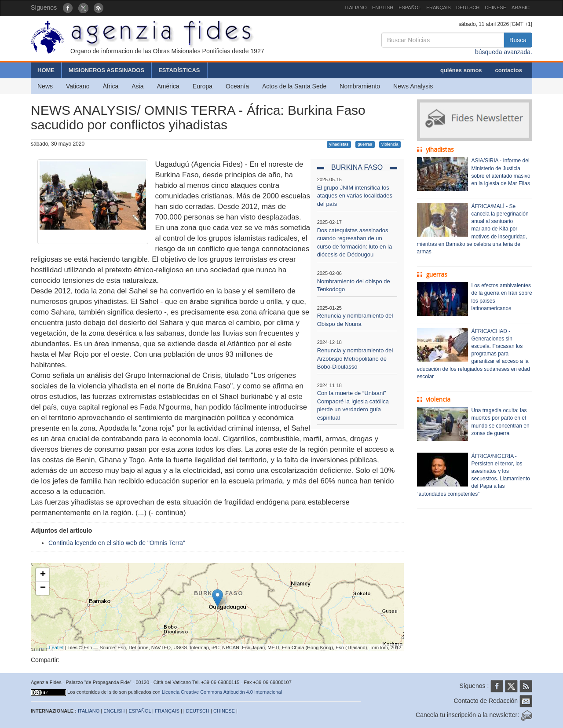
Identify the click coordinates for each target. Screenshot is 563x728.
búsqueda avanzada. (504, 52)
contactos (509, 70)
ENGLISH (383, 7)
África (110, 86)
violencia (390, 144)
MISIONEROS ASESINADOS (106, 70)
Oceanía (237, 86)
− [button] (43, 588)
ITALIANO (356, 7)
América (168, 86)
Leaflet (57, 648)
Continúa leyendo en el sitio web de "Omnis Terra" (117, 543)
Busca (518, 40)
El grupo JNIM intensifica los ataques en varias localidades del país (355, 196)
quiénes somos (461, 70)
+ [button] (43, 575)
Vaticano (78, 86)
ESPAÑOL (410, 7)
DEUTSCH (468, 7)
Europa (203, 86)
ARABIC (521, 7)
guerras (365, 144)
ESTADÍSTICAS (179, 70)
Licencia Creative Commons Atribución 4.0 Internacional (222, 692)
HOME (46, 70)
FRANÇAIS (439, 7)
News (45, 86)
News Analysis (413, 86)
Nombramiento (360, 86)
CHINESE (495, 7)
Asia (137, 86)
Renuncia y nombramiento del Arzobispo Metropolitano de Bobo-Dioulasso (355, 359)
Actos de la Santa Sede (294, 86)
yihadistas (339, 144)
